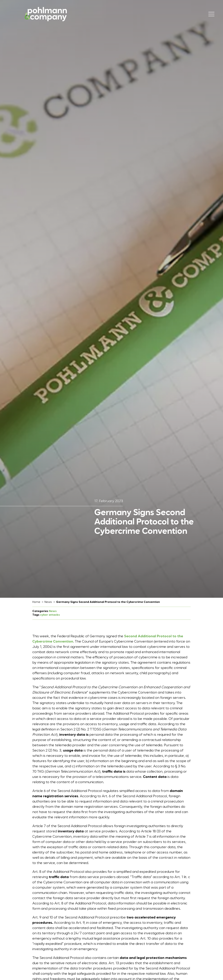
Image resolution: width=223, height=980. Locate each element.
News (48, 602)
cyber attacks (50, 615)
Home (36, 602)
